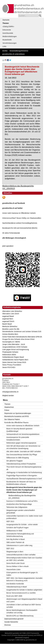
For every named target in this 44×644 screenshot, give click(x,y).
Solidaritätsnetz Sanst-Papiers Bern (15, 360)
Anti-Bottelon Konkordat (15, 584)
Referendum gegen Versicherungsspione (21, 443)
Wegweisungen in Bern (15, 552)
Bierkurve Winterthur (10, 326)
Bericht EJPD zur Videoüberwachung (20, 616)
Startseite (6, 20)
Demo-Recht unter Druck (16, 563)
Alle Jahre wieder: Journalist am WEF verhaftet (24, 451)
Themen (6, 23)
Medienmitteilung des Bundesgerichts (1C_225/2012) (22, 497)
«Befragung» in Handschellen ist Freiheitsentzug (24, 472)
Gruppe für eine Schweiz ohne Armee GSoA (18, 339)
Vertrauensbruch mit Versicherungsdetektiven (23, 434)
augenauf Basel (8, 316)
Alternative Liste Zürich (11, 314)
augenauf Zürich (8, 321)
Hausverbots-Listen (14, 569)
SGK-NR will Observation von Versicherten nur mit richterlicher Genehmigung (23, 447)
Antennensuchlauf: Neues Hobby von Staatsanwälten (22, 218)
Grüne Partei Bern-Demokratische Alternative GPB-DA (22, 337)
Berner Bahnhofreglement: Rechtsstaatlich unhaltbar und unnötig (22, 611)
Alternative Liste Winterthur (12, 311)
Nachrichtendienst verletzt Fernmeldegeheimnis (20, 223)
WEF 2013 (10, 521)
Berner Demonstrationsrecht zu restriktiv (21, 593)
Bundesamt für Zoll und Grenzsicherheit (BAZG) (20, 228)
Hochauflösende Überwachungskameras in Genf (24, 479)
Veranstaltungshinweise (19, 51)
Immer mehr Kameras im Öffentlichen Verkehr (19, 213)
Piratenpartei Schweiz (10, 352)
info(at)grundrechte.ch (10, 392)
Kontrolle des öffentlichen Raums (16, 423)
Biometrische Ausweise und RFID (17, 416)
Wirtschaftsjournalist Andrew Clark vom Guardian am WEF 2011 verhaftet (24, 559)
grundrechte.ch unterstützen (13, 54)
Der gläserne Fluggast (15, 461)
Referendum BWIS (9, 355)
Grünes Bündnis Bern (10, 334)
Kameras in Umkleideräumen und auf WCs (22, 501)
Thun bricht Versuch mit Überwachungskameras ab (24, 468)
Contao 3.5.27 (6, 635)
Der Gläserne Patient (12, 419)
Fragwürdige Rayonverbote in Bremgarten (22, 476)
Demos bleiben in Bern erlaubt (17, 566)
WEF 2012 (10, 549)
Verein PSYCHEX (9, 367)
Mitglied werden (8, 396)
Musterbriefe (7, 40)
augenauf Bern (8, 319)
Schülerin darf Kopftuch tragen (18, 528)
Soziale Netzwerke (11, 622)
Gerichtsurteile (8, 33)
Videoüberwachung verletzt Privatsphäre (21, 464)
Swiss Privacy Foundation (12, 365)
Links (4, 46)
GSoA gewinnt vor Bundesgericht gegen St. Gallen (22, 574)
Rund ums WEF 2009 (14, 596)
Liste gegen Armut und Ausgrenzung (16, 350)
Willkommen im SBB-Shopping (18, 458)
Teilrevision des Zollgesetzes (17, 507)
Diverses (8, 625)
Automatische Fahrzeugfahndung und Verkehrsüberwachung (20, 535)
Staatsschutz (9, 407)
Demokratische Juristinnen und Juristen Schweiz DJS (22, 332)
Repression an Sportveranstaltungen (18, 413)
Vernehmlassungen (10, 43)
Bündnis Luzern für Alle (11, 329)
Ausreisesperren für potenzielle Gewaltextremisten (18, 439)
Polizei (7, 410)
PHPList (40, 635)
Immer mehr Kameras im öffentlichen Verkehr (23, 426)
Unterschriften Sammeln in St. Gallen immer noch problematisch (24, 517)
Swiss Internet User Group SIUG (14, 362)
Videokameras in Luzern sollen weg (19, 545)
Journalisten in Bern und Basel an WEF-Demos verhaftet (24, 606)
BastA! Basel (7, 324)
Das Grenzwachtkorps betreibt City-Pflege (22, 455)
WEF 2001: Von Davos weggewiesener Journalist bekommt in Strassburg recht (24, 579)
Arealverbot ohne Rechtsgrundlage (19, 504)
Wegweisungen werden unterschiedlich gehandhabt (21, 512)
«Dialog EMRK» (8, 27)
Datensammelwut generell (14, 619)
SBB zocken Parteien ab (15, 542)
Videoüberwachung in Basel (17, 587)
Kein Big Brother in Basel (16, 539)
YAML (24, 633)
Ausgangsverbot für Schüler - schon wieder (22, 524)
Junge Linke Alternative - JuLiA (14, 344)
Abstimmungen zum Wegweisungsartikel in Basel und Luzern (24, 600)
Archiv (5, 51)
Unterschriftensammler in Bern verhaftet (21, 555)
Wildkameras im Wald (14, 531)
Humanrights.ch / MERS (11, 342)
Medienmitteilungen (10, 36)
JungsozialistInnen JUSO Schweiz (15, 347)
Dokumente (7, 30)
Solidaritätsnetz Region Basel (13, 357)
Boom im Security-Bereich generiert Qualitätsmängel (19, 430)
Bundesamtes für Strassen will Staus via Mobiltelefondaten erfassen (21, 483)
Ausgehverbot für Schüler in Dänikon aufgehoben (24, 590)
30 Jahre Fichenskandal (11, 233)
